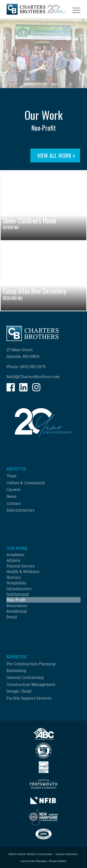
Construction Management (31, 684)
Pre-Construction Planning (31, 664)
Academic (16, 555)
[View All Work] (55, 156)
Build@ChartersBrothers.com (33, 377)
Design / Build (19, 691)
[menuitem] (74, 9)
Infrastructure (19, 589)
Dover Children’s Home (30, 221)
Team (11, 476)
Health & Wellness (23, 571)
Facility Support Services (29, 698)
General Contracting (25, 677)
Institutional (18, 594)
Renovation (17, 606)
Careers (13, 489)
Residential (17, 611)
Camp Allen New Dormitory (35, 291)
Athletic (14, 560)
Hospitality (16, 583)
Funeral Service (21, 566)
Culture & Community (26, 483)
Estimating (16, 670)
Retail (12, 617)
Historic (14, 577)
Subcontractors (20, 510)
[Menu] (74, 9)
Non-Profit (16, 600)
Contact (14, 503)
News (11, 496)
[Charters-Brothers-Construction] (36, 9)
